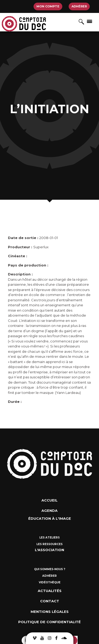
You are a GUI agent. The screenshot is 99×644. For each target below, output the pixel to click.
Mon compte (48, 6)
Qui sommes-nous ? (50, 569)
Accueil (49, 500)
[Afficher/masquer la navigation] (89, 21)
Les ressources (49, 544)
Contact (50, 601)
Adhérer (79, 6)
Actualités (50, 591)
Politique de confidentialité (49, 622)
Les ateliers (49, 538)
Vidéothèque (50, 582)
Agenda (49, 511)
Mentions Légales (50, 612)
